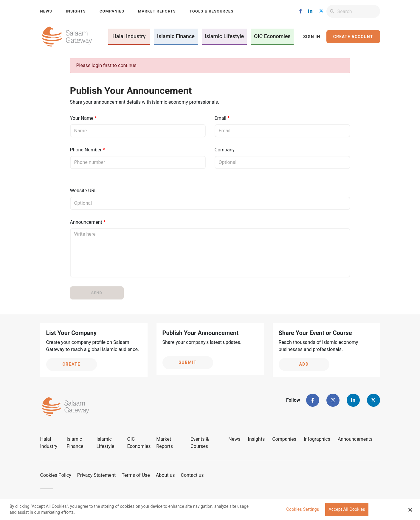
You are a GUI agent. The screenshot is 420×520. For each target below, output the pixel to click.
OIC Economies (272, 36)
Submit (188, 362)
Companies (112, 11)
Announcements (355, 439)
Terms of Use (136, 475)
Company (225, 150)
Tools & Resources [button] (211, 11)
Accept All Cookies (347, 511)
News (46, 11)
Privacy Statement (96, 475)
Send (97, 293)
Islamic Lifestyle (224, 36)
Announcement (86, 222)
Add (304, 364)
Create (71, 364)
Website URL (83, 191)
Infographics (317, 439)
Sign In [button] (312, 37)
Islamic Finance (176, 36)
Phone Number (86, 150)
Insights (76, 11)
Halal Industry (129, 36)
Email (221, 118)
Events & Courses (200, 443)
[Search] (359, 11)
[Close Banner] (410, 511)
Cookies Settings (303, 511)
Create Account (353, 37)
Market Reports (157, 11)
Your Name (82, 118)
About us (165, 475)
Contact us (192, 475)
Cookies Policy (56, 475)
